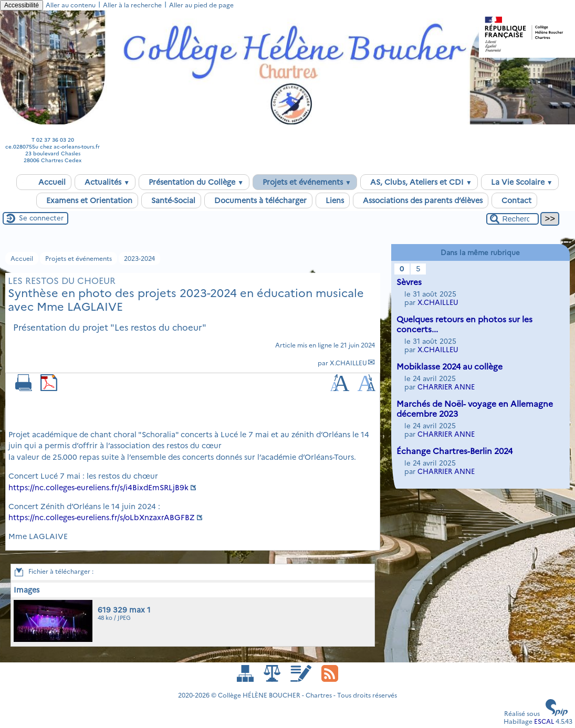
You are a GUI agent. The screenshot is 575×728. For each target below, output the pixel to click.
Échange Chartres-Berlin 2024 (454, 451)
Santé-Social (171, 201)
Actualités (105, 182)
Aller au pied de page (201, 5)
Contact (514, 201)
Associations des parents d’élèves (421, 201)
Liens (333, 201)
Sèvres (409, 282)
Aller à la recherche (132, 5)
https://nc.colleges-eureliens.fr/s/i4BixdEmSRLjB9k (98, 488)
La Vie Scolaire (520, 182)
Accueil (44, 182)
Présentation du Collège (194, 182)
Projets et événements (305, 182)
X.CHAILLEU (348, 363)
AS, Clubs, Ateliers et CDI (419, 182)
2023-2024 (139, 259)
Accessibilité (22, 5)
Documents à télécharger (258, 201)
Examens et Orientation (87, 201)
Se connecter (41, 218)
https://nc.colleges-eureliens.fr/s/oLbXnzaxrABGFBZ (102, 518)
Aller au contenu (71, 5)
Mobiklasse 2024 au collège (449, 367)
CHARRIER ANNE (446, 387)
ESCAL (544, 721)
